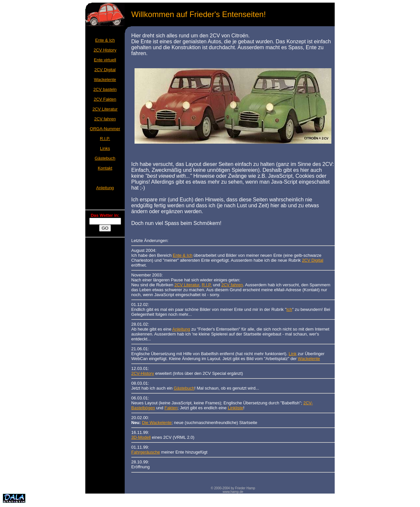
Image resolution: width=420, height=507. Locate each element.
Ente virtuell (105, 60)
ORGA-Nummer (105, 129)
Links (105, 148)
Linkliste (235, 408)
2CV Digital (105, 70)
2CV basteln (105, 89)
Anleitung (105, 188)
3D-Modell (141, 437)
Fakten (171, 408)
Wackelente (105, 80)
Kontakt (105, 168)
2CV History (105, 50)
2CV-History (143, 373)
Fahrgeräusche (146, 452)
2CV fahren (105, 119)
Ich (289, 309)
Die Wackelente (157, 423)
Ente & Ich (105, 40)
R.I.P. (105, 139)
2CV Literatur (105, 109)
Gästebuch (105, 158)
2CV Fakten (105, 99)
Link (293, 354)
